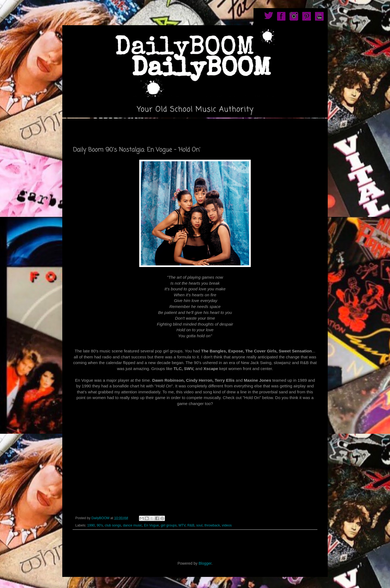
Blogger (205, 563)
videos (227, 525)
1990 (91, 525)
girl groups (169, 525)
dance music (133, 525)
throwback (212, 525)
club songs (113, 525)
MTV (182, 525)
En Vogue (152, 525)
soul (199, 525)
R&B (191, 525)
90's (100, 525)
